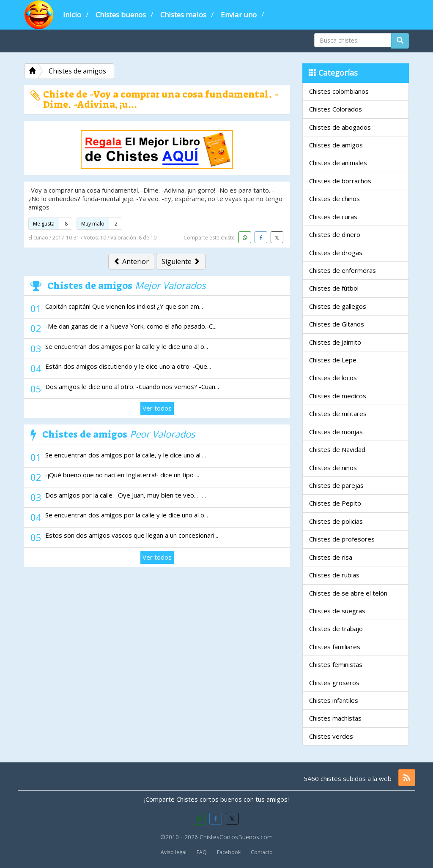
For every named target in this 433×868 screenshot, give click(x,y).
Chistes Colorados (336, 109)
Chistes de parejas (336, 485)
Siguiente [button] (181, 261)
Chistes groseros (334, 683)
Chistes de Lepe (333, 360)
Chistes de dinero (335, 234)
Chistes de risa (331, 557)
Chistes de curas (333, 217)
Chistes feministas (336, 664)
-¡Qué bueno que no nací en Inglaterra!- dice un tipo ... (122, 475)
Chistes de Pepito (335, 503)
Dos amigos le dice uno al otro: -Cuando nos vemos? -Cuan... (132, 386)
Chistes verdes (331, 736)
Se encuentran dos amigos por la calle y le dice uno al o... (127, 346)
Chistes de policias (336, 521)
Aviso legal (174, 852)
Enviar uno (239, 15)
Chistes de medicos (338, 396)
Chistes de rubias (334, 575)
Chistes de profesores (342, 539)
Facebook (229, 852)
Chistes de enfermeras (343, 270)
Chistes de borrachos (340, 181)
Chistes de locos (333, 378)
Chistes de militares (338, 414)
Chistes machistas (335, 718)
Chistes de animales (338, 163)
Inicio (72, 15)
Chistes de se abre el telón (348, 593)
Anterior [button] (131, 261)
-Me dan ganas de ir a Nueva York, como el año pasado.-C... (131, 326)
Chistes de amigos (336, 145)
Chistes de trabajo (336, 629)
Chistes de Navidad (337, 449)
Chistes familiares (335, 647)
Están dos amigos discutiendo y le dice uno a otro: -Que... (128, 366)
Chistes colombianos (339, 91)
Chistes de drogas (336, 253)
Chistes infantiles (334, 700)
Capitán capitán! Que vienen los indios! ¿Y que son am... (124, 306)
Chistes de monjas (336, 432)
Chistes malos (183, 15)
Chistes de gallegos (338, 306)
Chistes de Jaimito (335, 342)
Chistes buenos (121, 15)
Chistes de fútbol (334, 288)
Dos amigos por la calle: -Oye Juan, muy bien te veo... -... (126, 495)
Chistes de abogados (340, 127)
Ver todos (157, 408)
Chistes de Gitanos (337, 324)
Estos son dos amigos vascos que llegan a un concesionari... (132, 535)
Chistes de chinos (334, 199)
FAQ (202, 852)
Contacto (262, 852)
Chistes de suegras (337, 611)
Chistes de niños (333, 468)
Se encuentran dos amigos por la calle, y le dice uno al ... (126, 455)
